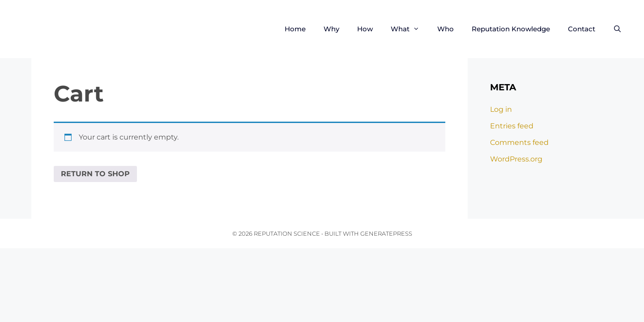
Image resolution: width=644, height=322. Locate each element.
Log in (501, 109)
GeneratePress (386, 233)
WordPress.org (516, 159)
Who (446, 29)
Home (295, 29)
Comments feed (519, 142)
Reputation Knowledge (511, 29)
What (409, 29)
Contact (582, 29)
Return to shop (95, 174)
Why (331, 29)
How (365, 29)
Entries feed (512, 126)
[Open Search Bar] (617, 29)
